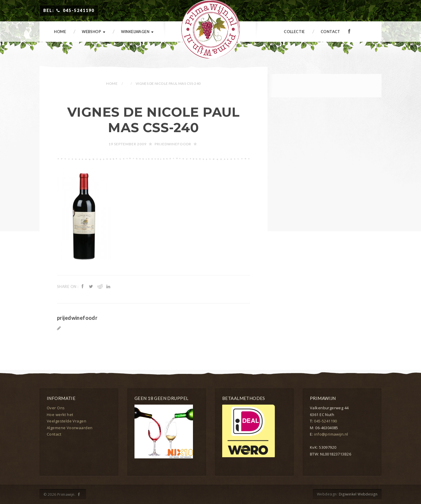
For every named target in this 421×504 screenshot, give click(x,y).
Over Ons (56, 408)
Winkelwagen (137, 32)
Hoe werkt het (60, 415)
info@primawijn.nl (331, 434)
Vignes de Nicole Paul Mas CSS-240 (153, 120)
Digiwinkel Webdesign (358, 494)
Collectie (294, 32)
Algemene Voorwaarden (70, 428)
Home (60, 32)
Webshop (93, 32)
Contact (331, 32)
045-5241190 (326, 421)
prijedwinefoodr (173, 144)
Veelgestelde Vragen (67, 421)
